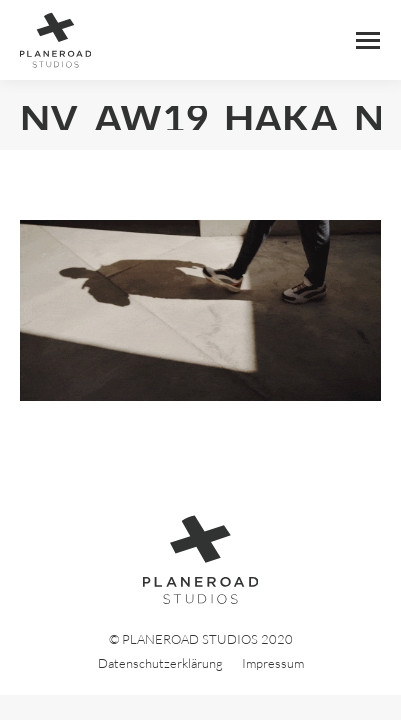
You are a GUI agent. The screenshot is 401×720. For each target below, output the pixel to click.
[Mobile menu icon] (368, 40)
